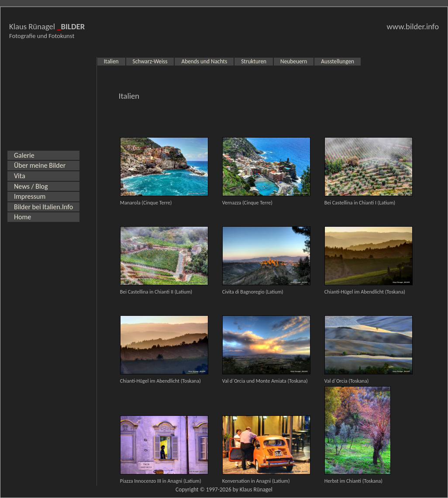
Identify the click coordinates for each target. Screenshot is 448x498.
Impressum (30, 196)
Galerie (24, 155)
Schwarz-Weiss (150, 61)
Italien (111, 61)
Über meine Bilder (40, 165)
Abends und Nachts (204, 61)
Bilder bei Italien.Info (43, 207)
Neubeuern (294, 61)
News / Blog (31, 186)
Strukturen (254, 61)
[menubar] (229, 62)
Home (22, 217)
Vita (20, 176)
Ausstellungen (338, 61)
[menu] (43, 186)
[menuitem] (43, 156)
